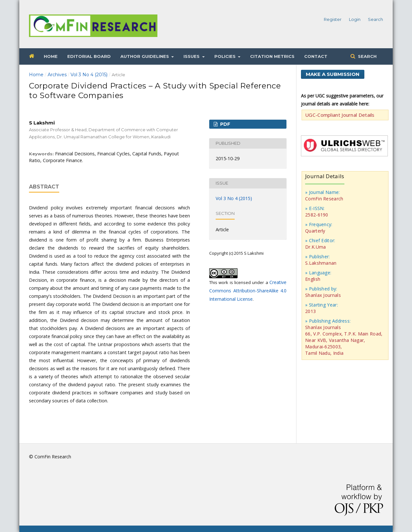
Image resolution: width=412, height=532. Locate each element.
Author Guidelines (145, 56)
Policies (226, 56)
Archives (57, 75)
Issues (192, 56)
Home (51, 56)
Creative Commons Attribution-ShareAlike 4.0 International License (248, 291)
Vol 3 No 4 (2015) (89, 75)
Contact (316, 56)
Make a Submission (333, 74)
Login (355, 19)
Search (367, 56)
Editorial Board (89, 56)
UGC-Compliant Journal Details (340, 115)
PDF (225, 124)
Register (333, 19)
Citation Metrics (272, 56)
